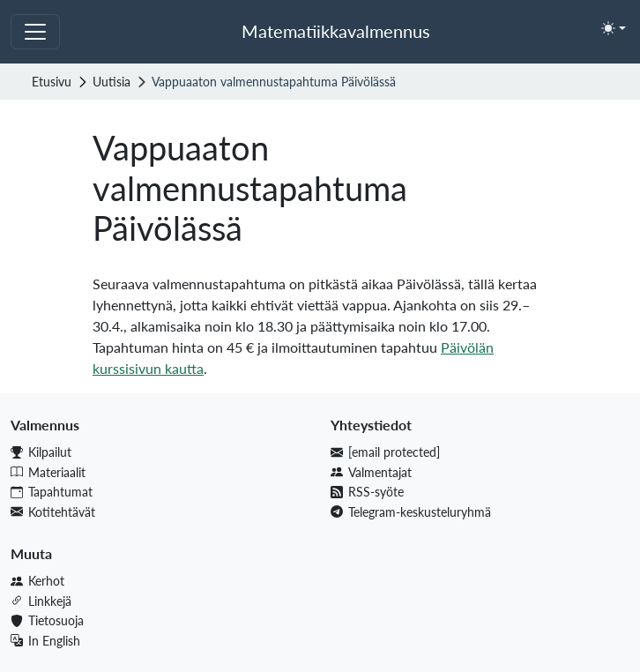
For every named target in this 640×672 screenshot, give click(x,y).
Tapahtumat (52, 492)
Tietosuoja (47, 620)
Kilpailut (41, 452)
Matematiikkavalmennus (336, 31)
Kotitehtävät (53, 512)
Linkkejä (41, 601)
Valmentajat (371, 472)
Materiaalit (48, 472)
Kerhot (37, 581)
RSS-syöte (367, 492)
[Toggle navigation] (35, 32)
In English (45, 641)
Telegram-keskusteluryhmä (411, 512)
